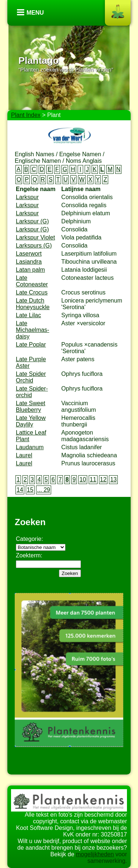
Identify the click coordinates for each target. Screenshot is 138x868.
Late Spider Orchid (31, 377)
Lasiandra (29, 262)
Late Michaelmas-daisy (33, 330)
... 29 (44, 490)
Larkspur (27, 197)
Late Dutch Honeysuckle (33, 304)
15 (30, 490)
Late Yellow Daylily (31, 421)
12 (103, 479)
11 (93, 479)
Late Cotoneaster (32, 281)
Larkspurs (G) (34, 246)
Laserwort (29, 254)
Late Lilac (29, 315)
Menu (35, 13)
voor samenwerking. (107, 858)
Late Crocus (32, 292)
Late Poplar (31, 345)
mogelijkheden (95, 854)
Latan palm (30, 270)
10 (83, 479)
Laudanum (30, 447)
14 (20, 490)
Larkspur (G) (32, 221)
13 (113, 479)
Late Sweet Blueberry (31, 406)
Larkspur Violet (35, 237)
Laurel (24, 455)
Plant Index (26, 115)
